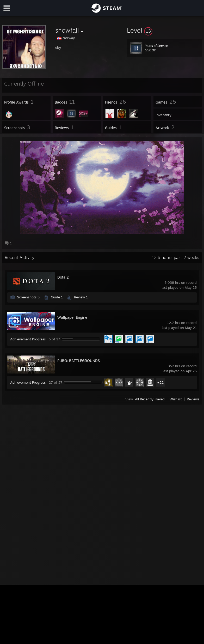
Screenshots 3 (28, 297)
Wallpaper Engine (72, 317)
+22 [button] (160, 382)
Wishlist (176, 399)
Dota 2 (63, 277)
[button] (164, 30)
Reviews (193, 399)
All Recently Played (150, 399)
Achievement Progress (28, 339)
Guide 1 (57, 297)
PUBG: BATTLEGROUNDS (79, 361)
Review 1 (81, 297)
